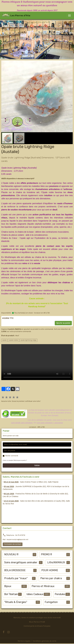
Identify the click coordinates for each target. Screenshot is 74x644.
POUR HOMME (50, 570)
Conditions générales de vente (45, 641)
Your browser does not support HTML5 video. (37, 362)
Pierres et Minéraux (43, 586)
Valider (37, 465)
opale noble (13, 340)
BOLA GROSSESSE (15, 570)
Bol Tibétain (11, 594)
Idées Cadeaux (35, 594)
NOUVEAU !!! (11, 554)
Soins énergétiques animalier (21, 562)
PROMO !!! (46, 554)
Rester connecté (12, 456)
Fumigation (51, 602)
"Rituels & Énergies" (16, 602)
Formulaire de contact (13, 544)
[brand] (16, 15)
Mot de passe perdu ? (20, 460)
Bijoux (8, 586)
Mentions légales (24, 641)
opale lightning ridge (28, 340)
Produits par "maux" (16, 578)
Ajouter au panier (63, 323)
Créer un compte (8, 460)
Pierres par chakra (51, 578)
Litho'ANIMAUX (56, 562)
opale (4, 340)
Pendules (60, 594)
